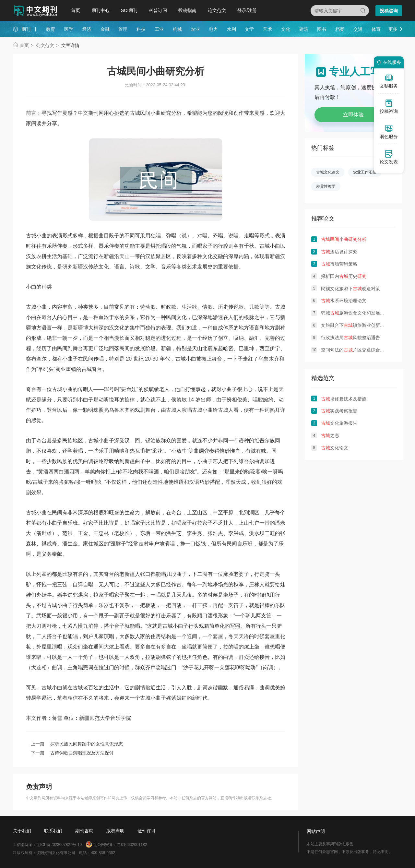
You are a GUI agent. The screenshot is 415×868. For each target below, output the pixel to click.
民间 (171, 317)
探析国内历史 (344, 276)
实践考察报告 (339, 411)
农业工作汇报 (365, 172)
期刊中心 (101, 10)
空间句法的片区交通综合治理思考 (360, 350)
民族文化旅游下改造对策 (350, 289)
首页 (76, 10)
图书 (322, 29)
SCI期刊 (129, 10)
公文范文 (45, 45)
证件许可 (147, 831)
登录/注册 (247, 10)
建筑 (304, 29)
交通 (358, 29)
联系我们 (53, 831)
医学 (69, 29)
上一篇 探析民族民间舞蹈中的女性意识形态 (77, 744)
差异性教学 (326, 186)
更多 (393, 29)
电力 (213, 29)
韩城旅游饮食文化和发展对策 (355, 313)
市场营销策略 (339, 264)
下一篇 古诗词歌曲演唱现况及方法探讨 (72, 753)
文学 (249, 29)
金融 (105, 29)
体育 (376, 29)
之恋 (330, 435)
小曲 (67, 359)
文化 (286, 29)
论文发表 (389, 157)
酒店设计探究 (339, 252)
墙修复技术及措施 (344, 399)
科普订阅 (158, 10)
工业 (159, 29)
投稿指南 (187, 10)
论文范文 (217, 10)
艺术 (267, 29)
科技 (141, 29)
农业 (195, 29)
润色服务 (389, 132)
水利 (231, 29)
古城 (31, 236)
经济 (87, 29)
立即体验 (353, 115)
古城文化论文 (328, 172)
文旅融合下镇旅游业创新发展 (355, 325)
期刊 (26, 29)
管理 (123, 29)
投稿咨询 (389, 11)
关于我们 (22, 831)
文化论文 (335, 448)
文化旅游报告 (339, 423)
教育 (51, 29)
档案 (340, 29)
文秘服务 (389, 81)
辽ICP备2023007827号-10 (59, 845)
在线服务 (388, 62)
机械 (177, 29)
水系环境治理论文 (344, 301)
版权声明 (115, 831)
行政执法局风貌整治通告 (350, 338)
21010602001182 (132, 845)
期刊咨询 (84, 831)
